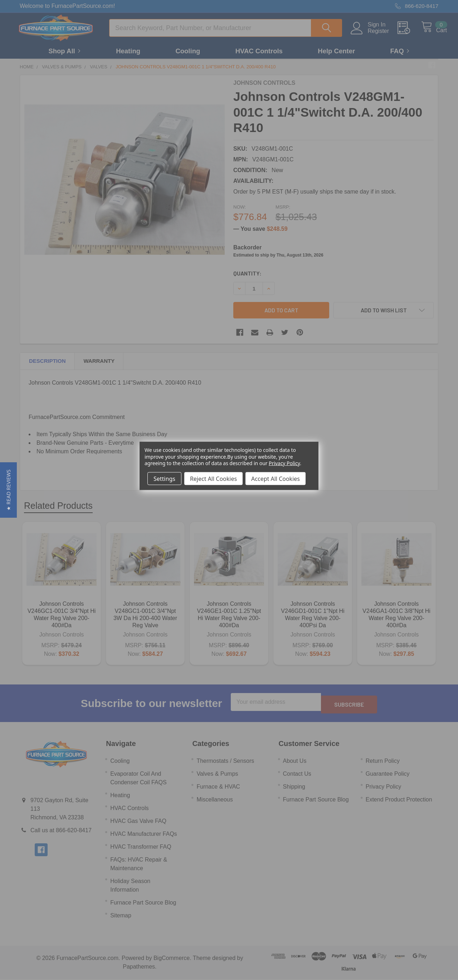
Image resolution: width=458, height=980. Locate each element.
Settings (164, 478)
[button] (8, 490)
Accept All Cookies (276, 478)
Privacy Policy (284, 463)
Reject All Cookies (213, 478)
